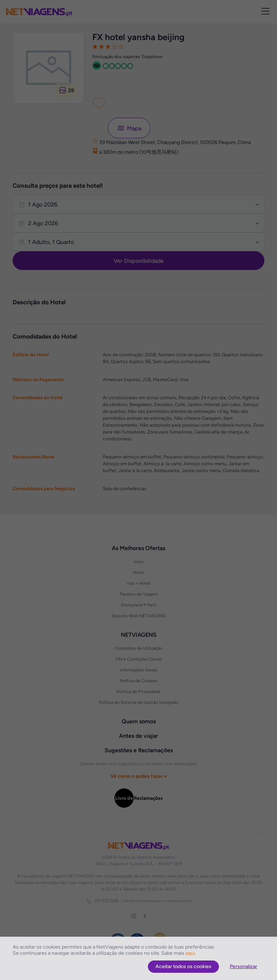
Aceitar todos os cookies (183, 966)
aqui (190, 953)
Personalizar (243, 966)
